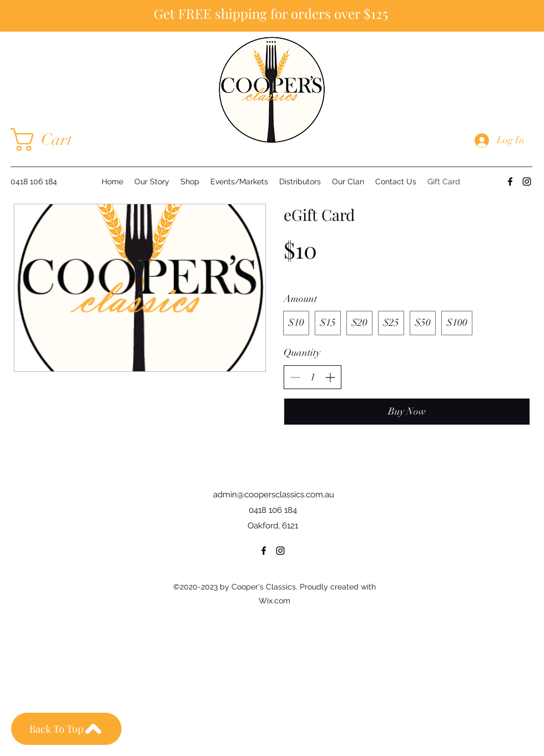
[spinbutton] (313, 377)
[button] (53, 140)
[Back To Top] (66, 729)
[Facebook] (510, 182)
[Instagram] (527, 182)
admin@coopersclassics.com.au (274, 495)
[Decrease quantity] (295, 377)
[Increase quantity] (330, 377)
